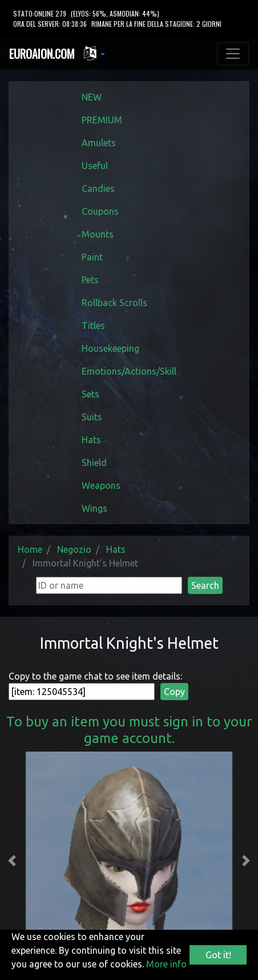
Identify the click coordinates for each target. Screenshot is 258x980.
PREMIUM (102, 120)
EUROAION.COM (42, 54)
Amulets (99, 143)
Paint (92, 257)
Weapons (101, 485)
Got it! (218, 955)
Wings (94, 508)
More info (166, 964)
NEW (92, 97)
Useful (95, 166)
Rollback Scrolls (114, 303)
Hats (91, 440)
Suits (92, 417)
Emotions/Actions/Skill (129, 371)
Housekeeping (110, 348)
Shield (94, 463)
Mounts (98, 234)
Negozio (74, 549)
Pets (90, 280)
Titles (93, 326)
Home (30, 549)
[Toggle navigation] (233, 54)
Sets (90, 394)
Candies (98, 188)
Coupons (100, 211)
